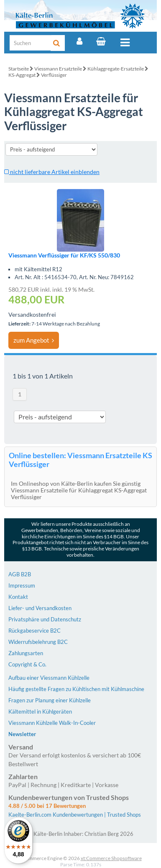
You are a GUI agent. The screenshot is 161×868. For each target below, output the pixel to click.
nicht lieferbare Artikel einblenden (52, 172)
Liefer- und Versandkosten (40, 608)
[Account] (79, 41)
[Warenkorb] (101, 41)
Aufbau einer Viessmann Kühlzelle (49, 678)
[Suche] (31, 43)
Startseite (19, 69)
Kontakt (18, 597)
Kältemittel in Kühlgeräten (40, 712)
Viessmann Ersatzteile (58, 69)
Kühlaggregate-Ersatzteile (116, 69)
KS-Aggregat (22, 75)
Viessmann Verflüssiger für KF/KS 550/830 (64, 255)
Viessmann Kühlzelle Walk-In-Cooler (52, 723)
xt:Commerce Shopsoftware (111, 858)
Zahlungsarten (26, 653)
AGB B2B (20, 574)
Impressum (22, 585)
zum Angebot (34, 340)
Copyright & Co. (27, 664)
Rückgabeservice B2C (34, 631)
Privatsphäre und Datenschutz (45, 619)
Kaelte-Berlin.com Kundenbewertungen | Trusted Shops (75, 815)
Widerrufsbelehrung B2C (38, 642)
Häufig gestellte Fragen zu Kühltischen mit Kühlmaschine (76, 689)
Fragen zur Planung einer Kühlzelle (50, 700)
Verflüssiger (54, 75)
